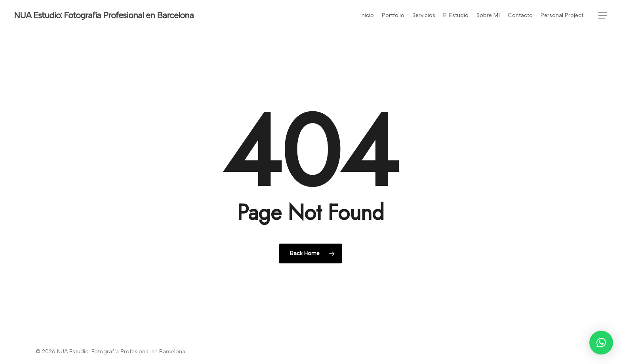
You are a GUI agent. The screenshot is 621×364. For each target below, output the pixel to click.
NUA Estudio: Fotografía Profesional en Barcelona (104, 15)
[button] (603, 16)
